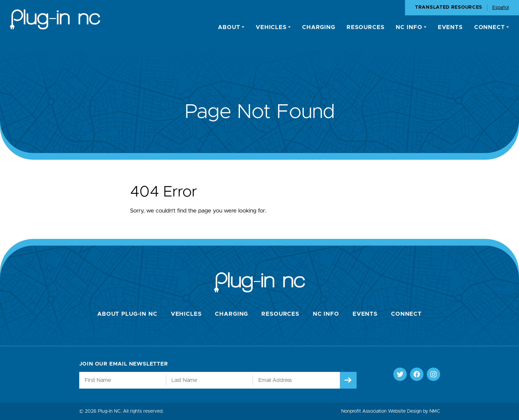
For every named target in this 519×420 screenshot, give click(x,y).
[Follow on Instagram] (433, 374)
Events (365, 314)
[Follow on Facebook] (417, 374)
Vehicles (186, 314)
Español (501, 8)
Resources (280, 314)
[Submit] (348, 380)
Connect (406, 314)
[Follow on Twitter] (400, 374)
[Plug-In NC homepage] (55, 19)
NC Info (326, 314)
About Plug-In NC (127, 314)
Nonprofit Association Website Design (381, 411)
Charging (231, 314)
